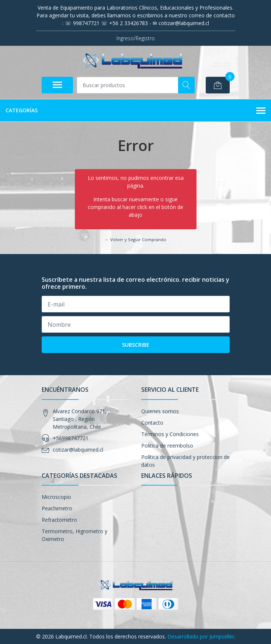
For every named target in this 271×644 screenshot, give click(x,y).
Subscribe (136, 345)
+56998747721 (71, 438)
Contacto (152, 423)
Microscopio (56, 497)
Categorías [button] (135, 111)
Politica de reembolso (167, 446)
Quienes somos (160, 411)
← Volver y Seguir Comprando (135, 239)
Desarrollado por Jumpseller (201, 636)
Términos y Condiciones (170, 434)
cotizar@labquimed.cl (78, 450)
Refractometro (59, 520)
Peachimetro (57, 508)
